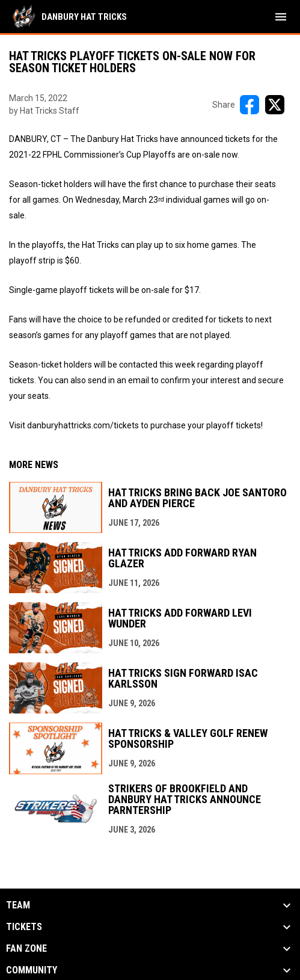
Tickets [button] (24, 927)
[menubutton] (281, 17)
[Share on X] (275, 105)
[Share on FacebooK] (249, 105)
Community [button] (32, 970)
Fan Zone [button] (26, 949)
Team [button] (18, 905)
